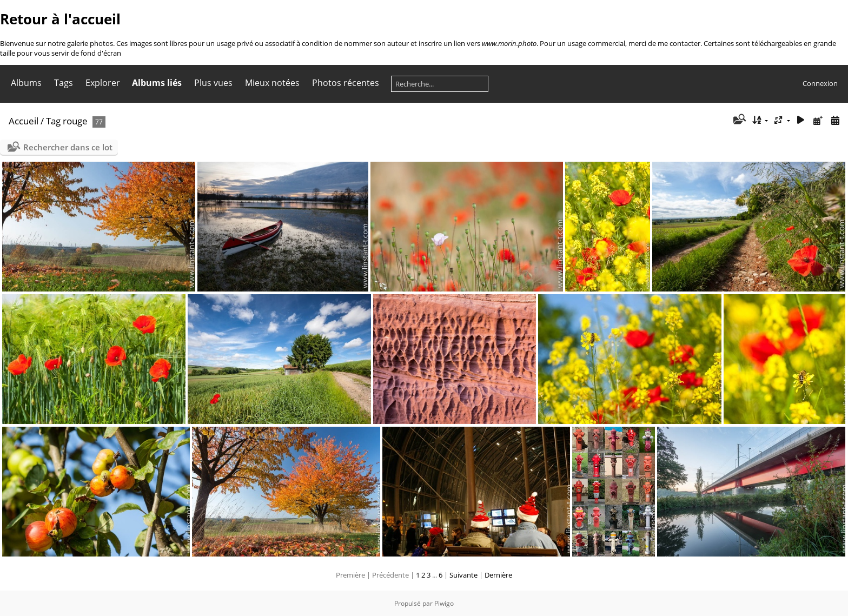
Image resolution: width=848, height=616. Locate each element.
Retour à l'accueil (60, 19)
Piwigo (444, 603)
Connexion (820, 83)
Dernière (498, 575)
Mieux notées (272, 83)
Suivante (463, 575)
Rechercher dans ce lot (68, 147)
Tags (64, 83)
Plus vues (213, 83)
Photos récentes (346, 83)
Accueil (24, 121)
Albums (26, 83)
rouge (75, 121)
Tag (53, 121)
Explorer (103, 83)
